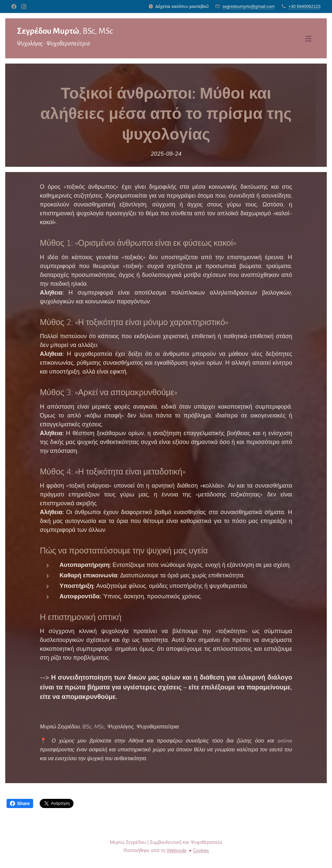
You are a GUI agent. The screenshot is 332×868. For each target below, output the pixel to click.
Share (20, 803)
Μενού (308, 39)
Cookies (201, 850)
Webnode (176, 850)
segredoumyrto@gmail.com (249, 6)
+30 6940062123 (304, 6)
